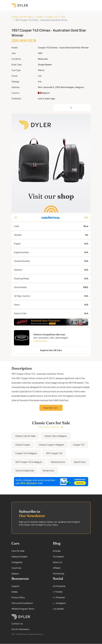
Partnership (59, 574)
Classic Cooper (23, 445)
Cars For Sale (18, 551)
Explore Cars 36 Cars (51, 350)
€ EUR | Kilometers (20, 629)
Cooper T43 (52, 17)
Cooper (39, 17)
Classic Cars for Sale (22, 17)
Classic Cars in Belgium (56, 436)
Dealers (15, 574)
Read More (51, 408)
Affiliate (57, 568)
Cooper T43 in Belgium (26, 453)
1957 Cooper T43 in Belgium (29, 462)
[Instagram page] (72, 603)
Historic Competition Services (49, 334)
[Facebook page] (72, 586)
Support (15, 586)
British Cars (48, 471)
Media (14, 592)
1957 (63, 17)
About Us (57, 562)
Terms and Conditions (22, 603)
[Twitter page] (72, 592)
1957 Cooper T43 (54, 453)
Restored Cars (58, 462)
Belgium (44, 93)
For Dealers (58, 557)
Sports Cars (80, 462)
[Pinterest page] (72, 597)
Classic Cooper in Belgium (52, 445)
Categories (17, 562)
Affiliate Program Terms (23, 609)
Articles (57, 551)
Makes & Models (19, 557)
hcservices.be (40, 341)
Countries (16, 568)
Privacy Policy (18, 597)
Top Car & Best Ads (25, 471)
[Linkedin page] (72, 609)
